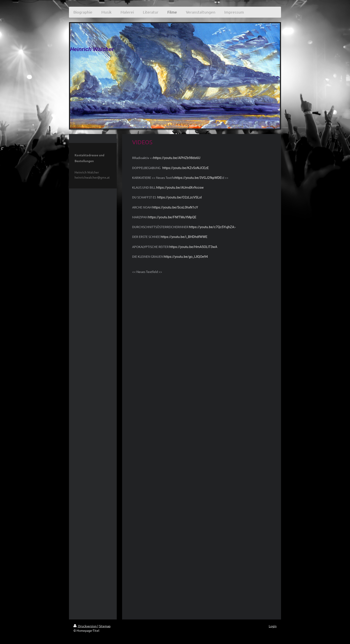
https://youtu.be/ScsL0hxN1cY (175, 207)
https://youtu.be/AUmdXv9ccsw (180, 188)
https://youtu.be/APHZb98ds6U (177, 158)
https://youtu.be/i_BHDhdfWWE (184, 237)
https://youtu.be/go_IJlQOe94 (186, 257)
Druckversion (85, 626)
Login (273, 626)
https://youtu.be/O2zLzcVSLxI (180, 197)
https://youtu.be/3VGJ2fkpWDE (198, 178)
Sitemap (105, 626)
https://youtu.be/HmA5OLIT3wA (193, 247)
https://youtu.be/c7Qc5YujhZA (212, 227)
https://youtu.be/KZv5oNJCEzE (186, 168)
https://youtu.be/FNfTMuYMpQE (172, 217)
